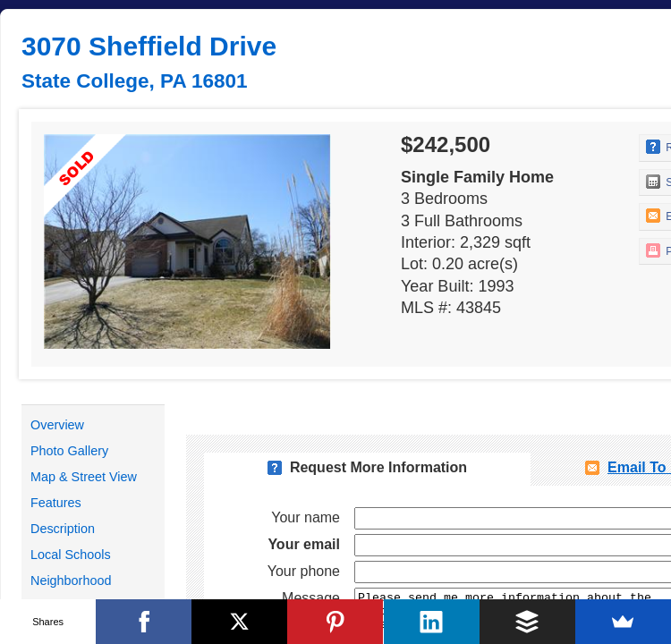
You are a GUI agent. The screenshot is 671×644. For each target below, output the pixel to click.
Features (56, 503)
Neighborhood (71, 580)
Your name (306, 517)
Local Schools (71, 555)
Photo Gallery (69, 451)
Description (63, 529)
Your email (304, 544)
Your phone (304, 571)
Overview (57, 425)
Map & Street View (84, 477)
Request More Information (378, 467)
